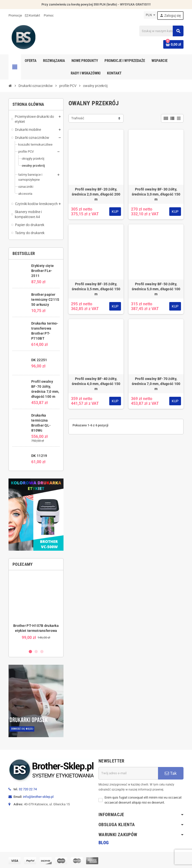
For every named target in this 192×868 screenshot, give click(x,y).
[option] (36, 609)
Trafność (78, 118)
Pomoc (49, 15)
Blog (104, 843)
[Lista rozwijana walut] (150, 15)
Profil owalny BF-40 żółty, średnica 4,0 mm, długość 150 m (96, 384)
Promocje (15, 15)
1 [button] (30, 652)
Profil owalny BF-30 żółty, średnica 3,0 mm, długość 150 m (156, 194)
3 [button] (42, 652)
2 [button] (36, 652)
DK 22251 (39, 360)
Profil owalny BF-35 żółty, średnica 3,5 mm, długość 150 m (96, 289)
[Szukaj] (161, 31)
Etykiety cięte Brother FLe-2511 (42, 271)
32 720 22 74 (28, 789)
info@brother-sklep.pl (38, 797)
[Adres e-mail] (128, 773)
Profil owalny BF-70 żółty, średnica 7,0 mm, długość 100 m (156, 384)
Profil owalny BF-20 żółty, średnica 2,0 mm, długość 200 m (96, 194)
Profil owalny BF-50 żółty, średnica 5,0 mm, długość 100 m (156, 289)
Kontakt (33, 15)
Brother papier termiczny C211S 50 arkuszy (45, 300)
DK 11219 (39, 456)
